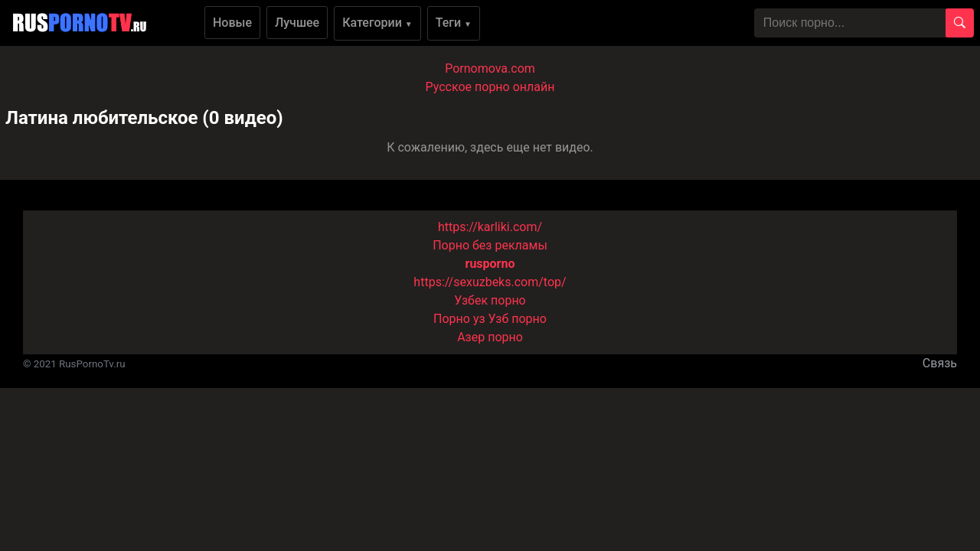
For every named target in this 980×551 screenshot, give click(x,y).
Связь (940, 363)
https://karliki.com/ (490, 227)
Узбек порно (490, 300)
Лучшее (297, 23)
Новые (232, 23)
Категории (377, 23)
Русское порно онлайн (490, 87)
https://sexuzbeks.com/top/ (490, 282)
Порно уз (459, 319)
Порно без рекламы (490, 245)
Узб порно (518, 319)
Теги (454, 23)
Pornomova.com (490, 68)
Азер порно (490, 337)
